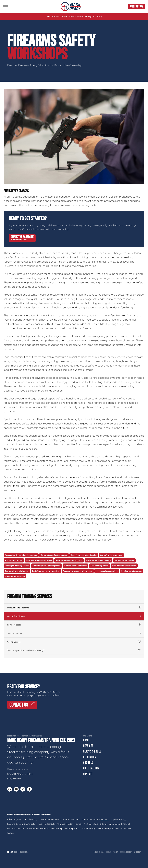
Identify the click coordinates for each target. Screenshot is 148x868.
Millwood (61, 824)
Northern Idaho (91, 824)
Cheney (42, 819)
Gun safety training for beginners (46, 566)
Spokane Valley (88, 829)
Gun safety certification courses (54, 555)
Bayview (17, 819)
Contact (88, 774)
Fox (20, 852)
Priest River (23, 829)
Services (88, 746)
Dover (93, 819)
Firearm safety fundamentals (98, 560)
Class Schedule (92, 751)
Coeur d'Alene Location (18, 770)
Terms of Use (98, 852)
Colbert (50, 819)
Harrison (105, 819)
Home (86, 740)
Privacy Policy (112, 852)
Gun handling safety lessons (17, 571)
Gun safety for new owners (111, 555)
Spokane (75, 829)
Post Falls (12, 829)
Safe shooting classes (100, 566)
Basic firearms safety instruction (46, 571)
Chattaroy (33, 819)
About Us (88, 763)
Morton (70, 824)
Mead (39, 824)
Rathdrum (34, 829)
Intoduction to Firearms (74, 608)
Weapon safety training (124, 560)
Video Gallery (91, 768)
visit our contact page (20, 695)
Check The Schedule (22, 238)
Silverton (55, 829)
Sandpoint (45, 829)
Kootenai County (15, 824)
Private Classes (74, 625)
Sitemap (137, 852)
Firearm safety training (15, 576)
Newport (79, 824)
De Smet (75, 819)
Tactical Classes (74, 633)
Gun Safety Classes (74, 616)
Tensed (99, 829)
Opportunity (114, 824)
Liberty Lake (30, 824)
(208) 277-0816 (48, 692)
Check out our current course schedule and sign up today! (74, 16)
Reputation (90, 757)
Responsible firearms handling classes (21, 555)
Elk (99, 819)
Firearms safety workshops (75, 566)
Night (16, 852)
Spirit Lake (65, 829)
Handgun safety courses (131, 571)
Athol (10, 819)
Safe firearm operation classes (39, 560)
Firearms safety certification (124, 566)
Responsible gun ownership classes (78, 571)
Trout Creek (125, 829)
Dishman (85, 819)
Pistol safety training (14, 560)
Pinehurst (126, 824)
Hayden (114, 819)
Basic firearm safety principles (84, 555)
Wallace (11, 833)
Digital (25, 852)
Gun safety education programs (69, 560)
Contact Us (137, 6)
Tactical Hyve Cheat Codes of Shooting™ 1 (74, 650)
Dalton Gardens (62, 819)
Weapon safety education (107, 571)
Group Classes (74, 642)
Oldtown (103, 824)
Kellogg (123, 819)
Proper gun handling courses (17, 566)
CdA (25, 819)
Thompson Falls (111, 829)
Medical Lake (50, 824)
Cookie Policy (126, 852)
